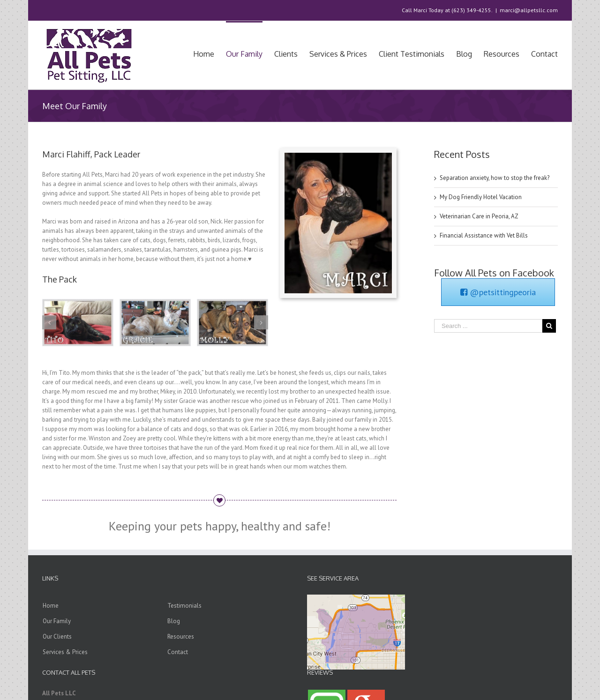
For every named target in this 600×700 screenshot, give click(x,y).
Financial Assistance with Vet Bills (484, 235)
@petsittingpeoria (498, 292)
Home (51, 606)
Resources (181, 637)
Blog (174, 621)
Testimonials (184, 606)
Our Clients (57, 637)
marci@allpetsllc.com (529, 10)
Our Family (57, 621)
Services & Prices (65, 652)
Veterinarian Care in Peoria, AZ (479, 216)
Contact (178, 652)
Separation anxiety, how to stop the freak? (495, 178)
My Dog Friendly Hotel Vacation (481, 197)
